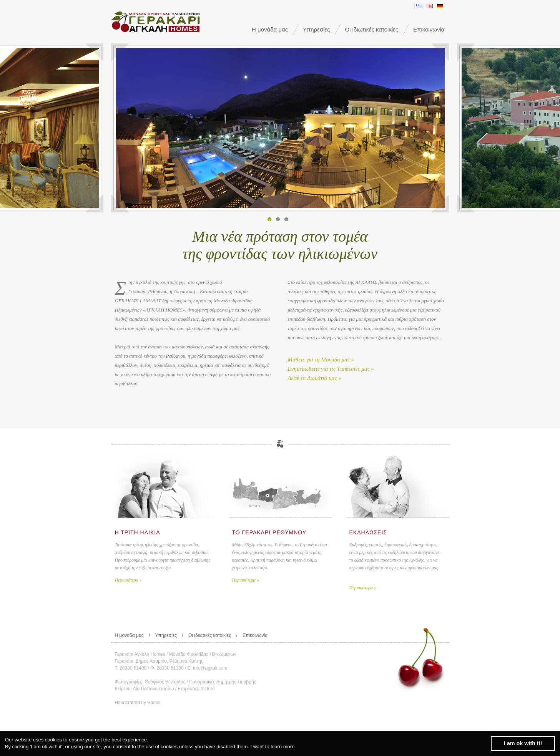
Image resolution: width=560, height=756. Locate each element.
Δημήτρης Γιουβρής (236, 682)
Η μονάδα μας (270, 29)
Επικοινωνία (429, 29)
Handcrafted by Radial (138, 703)
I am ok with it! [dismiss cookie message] (523, 743)
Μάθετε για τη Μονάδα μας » (321, 360)
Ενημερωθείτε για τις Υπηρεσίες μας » (331, 369)
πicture (208, 689)
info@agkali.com (210, 668)
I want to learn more (272, 747)
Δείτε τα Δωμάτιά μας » (315, 378)
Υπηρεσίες (316, 29)
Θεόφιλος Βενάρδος (165, 682)
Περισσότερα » (128, 580)
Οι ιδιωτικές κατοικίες (371, 29)
